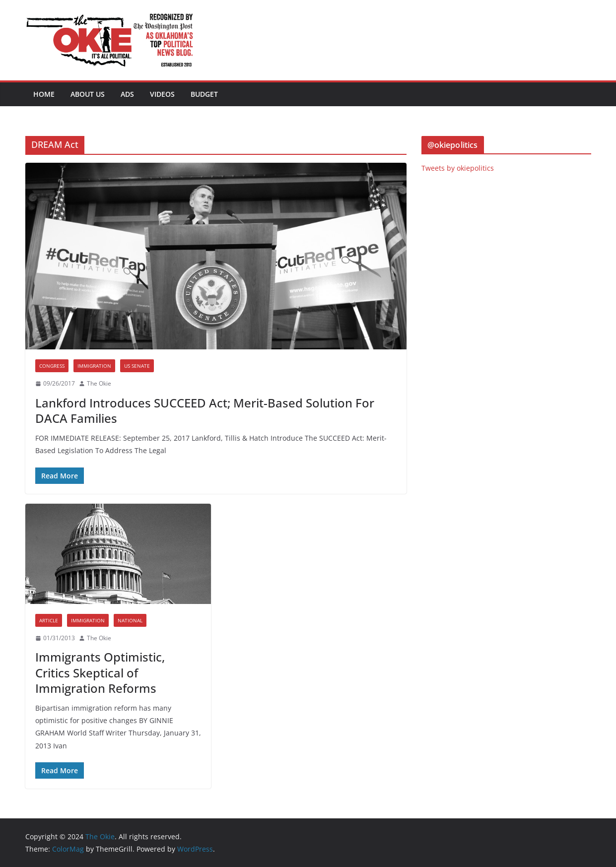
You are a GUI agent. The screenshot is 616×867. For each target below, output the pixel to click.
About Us (88, 94)
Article (49, 620)
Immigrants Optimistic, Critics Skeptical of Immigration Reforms (100, 672)
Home (44, 94)
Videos (162, 94)
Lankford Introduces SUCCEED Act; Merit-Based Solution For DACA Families (205, 410)
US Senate (137, 366)
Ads (127, 94)
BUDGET (204, 94)
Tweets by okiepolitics (458, 168)
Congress (52, 366)
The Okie (99, 383)
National (130, 620)
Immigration (94, 366)
